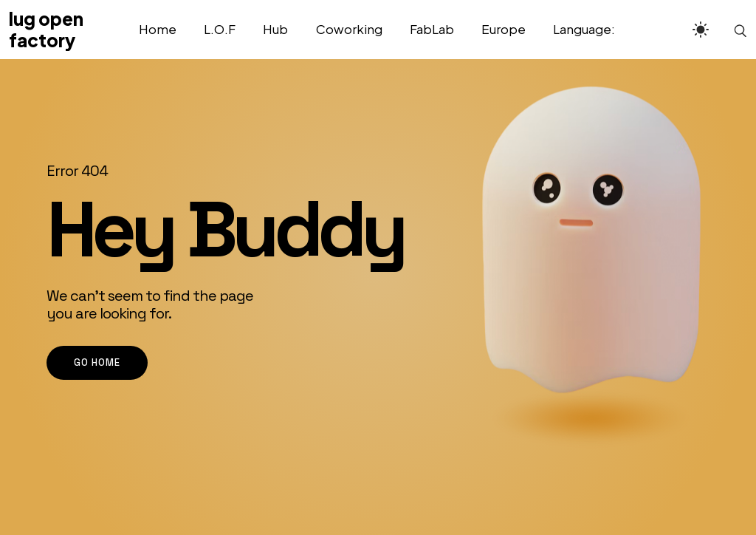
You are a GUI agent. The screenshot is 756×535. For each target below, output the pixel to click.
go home (97, 362)
